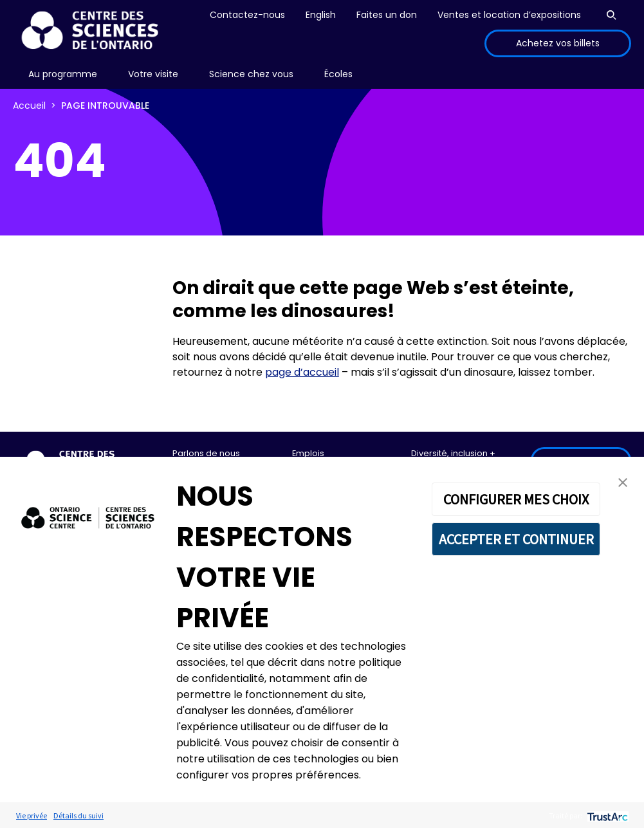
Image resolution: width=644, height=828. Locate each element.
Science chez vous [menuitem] (251, 74)
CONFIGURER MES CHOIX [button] (516, 499)
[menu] (63, 74)
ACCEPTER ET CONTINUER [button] (516, 539)
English (321, 15)
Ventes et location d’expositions (509, 15)
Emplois (308, 453)
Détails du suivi (78, 815)
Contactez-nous (247, 15)
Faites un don (387, 15)
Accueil (29, 106)
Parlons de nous (206, 453)
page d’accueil (302, 372)
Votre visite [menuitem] (153, 74)
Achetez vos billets (558, 43)
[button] (623, 482)
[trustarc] (606, 815)
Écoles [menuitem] (338, 74)
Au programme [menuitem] (63, 74)
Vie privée (32, 815)
